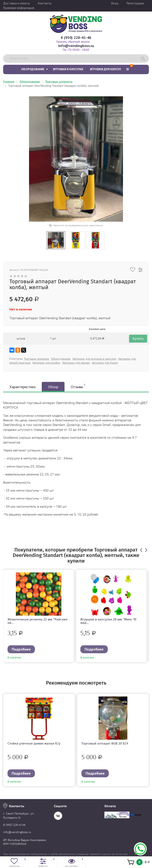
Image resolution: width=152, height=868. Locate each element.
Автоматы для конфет (46, 363)
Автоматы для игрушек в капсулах (94, 359)
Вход (115, 3)
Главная (9, 82)
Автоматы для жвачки (76, 363)
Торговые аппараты (59, 82)
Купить (138, 339)
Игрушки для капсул (105, 69)
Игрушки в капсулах (68, 69)
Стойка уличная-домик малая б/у (34, 743)
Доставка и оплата (16, 3)
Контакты (45, 3)
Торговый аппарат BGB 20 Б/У (105, 743)
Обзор (53, 387)
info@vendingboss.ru (76, 46)
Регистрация (135, 3)
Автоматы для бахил (105, 363)
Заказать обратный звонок (73, 42)
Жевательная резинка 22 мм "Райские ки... (38, 621)
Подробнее (21, 649)
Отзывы (78, 386)
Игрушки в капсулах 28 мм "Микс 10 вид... (108, 621)
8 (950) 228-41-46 (76, 37)
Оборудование (33, 69)
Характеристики (22, 387)
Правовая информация (19, 8)
